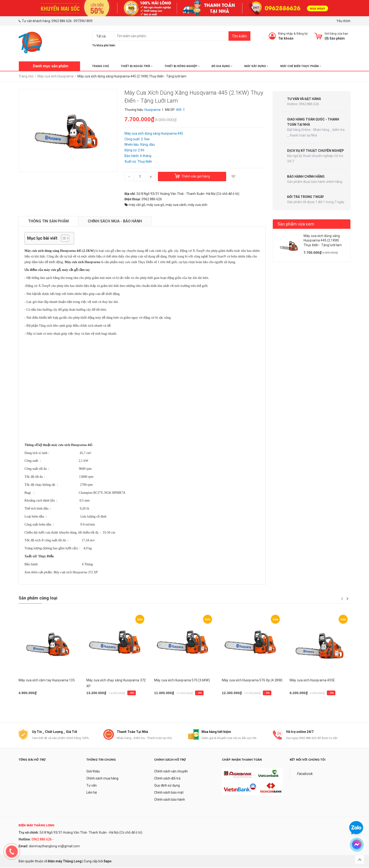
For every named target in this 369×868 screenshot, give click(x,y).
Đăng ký (302, 34)
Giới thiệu (93, 772)
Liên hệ (92, 793)
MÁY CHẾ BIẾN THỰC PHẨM (301, 66)
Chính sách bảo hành (170, 800)
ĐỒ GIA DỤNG (222, 66)
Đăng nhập (286, 34)
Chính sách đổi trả (167, 779)
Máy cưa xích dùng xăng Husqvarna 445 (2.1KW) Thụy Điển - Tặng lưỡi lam (323, 240)
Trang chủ (100, 66)
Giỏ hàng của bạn (336, 34)
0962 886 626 (62, 21)
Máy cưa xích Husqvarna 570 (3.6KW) (182, 680)
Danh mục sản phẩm (51, 66)
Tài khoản (286, 38)
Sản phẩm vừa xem (296, 224)
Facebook (305, 774)
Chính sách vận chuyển (171, 772)
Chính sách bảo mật (169, 793)
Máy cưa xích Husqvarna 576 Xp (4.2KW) (252, 680)
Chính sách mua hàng (102, 779)
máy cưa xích (198, 205)
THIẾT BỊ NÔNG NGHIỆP (182, 66)
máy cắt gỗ (137, 205)
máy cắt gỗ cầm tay (76, 270)
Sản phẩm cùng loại (38, 598)
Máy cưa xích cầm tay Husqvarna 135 (47, 680)
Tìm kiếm (239, 36)
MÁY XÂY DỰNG (256, 66)
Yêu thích (343, 21)
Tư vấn (92, 786)
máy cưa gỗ (155, 205)
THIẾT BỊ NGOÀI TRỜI (137, 66)
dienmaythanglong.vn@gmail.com (54, 846)
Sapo (108, 861)
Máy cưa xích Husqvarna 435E (312, 680)
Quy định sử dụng (167, 786)
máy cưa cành (176, 205)
